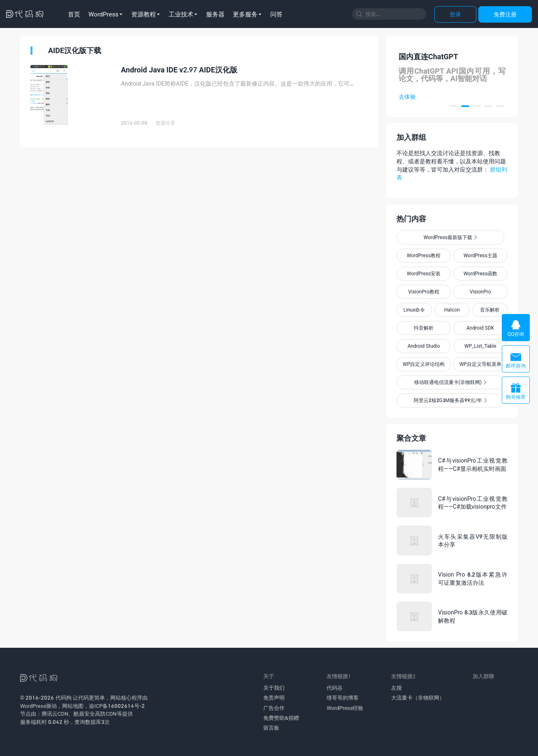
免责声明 (274, 698)
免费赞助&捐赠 (281, 718)
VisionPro (480, 292)
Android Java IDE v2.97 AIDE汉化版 (179, 70)
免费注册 (505, 14)
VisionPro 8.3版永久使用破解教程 (473, 616)
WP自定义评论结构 (424, 364)
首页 (74, 14)
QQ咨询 (516, 328)
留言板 (271, 728)
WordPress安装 (424, 273)
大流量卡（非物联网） (418, 698)
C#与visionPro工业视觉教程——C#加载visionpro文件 (473, 503)
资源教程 (144, 14)
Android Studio (424, 346)
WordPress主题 (480, 255)
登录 (455, 14)
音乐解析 (490, 310)
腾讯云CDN (55, 714)
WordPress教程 (424, 255)
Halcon (452, 310)
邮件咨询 (516, 360)
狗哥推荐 (516, 391)
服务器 (215, 14)
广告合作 (274, 708)
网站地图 (73, 706)
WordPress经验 (345, 708)
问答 (276, 14)
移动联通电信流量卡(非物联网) (450, 382)
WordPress (103, 14)
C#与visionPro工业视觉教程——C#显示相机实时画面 (473, 464)
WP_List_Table (480, 346)
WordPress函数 (480, 273)
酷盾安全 (84, 714)
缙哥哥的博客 (343, 698)
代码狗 (64, 698)
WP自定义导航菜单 (480, 364)
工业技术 (181, 14)
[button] (454, 106)
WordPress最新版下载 (450, 237)
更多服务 (245, 14)
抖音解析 (424, 328)
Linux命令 (414, 310)
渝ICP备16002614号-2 (117, 706)
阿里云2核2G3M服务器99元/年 (451, 400)
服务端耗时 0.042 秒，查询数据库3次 (65, 722)
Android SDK (480, 328)
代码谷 (335, 688)
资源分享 (165, 123)
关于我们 (274, 688)
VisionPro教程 (424, 292)
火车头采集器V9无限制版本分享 (473, 541)
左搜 (397, 688)
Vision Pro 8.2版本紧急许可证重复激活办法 (473, 578)
